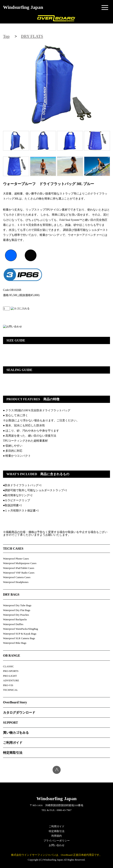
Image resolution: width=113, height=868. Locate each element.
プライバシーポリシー (57, 841)
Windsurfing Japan (23, 7)
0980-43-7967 (64, 810)
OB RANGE (12, 656)
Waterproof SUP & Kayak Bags (20, 634)
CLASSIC (8, 666)
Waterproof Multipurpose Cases (20, 563)
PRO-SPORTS (11, 671)
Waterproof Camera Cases (17, 577)
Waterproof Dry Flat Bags (17, 610)
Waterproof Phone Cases (16, 559)
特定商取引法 (13, 753)
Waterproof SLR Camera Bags (19, 638)
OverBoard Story (15, 702)
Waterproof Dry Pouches (16, 615)
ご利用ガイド (13, 743)
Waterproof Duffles (13, 624)
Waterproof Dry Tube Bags (17, 605)
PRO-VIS (8, 685)
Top (6, 36)
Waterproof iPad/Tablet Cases (19, 568)
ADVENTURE (11, 680)
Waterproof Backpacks (15, 619)
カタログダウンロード (19, 713)
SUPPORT (10, 723)
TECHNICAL (10, 690)
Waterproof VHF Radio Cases (19, 573)
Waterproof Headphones (16, 582)
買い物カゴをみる (16, 733)
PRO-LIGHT (10, 676)
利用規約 (57, 836)
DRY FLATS (32, 36)
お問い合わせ (57, 845)
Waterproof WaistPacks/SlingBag (21, 629)
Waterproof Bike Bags (15, 643)
